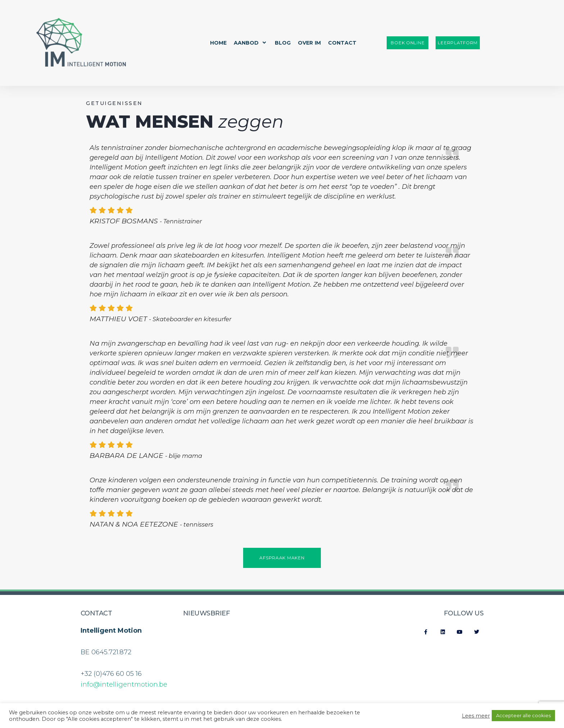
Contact (342, 43)
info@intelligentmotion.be (124, 684)
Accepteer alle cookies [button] (523, 715)
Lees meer (476, 716)
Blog (283, 43)
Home (218, 43)
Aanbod (251, 43)
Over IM (309, 43)
